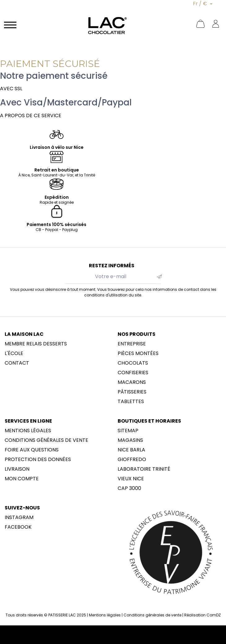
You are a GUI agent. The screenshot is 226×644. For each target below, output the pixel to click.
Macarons (132, 382)
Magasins (130, 440)
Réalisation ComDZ (202, 615)
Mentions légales (28, 431)
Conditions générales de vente (46, 440)
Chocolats (133, 363)
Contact (17, 363)
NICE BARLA (131, 450)
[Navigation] (10, 24)
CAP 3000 (129, 488)
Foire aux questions (32, 450)
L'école (14, 353)
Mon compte (22, 479)
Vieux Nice (131, 479)
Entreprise (132, 344)
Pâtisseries (132, 392)
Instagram (19, 517)
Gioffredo (132, 460)
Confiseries (133, 373)
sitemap (128, 431)
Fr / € (201, 4)
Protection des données (38, 460)
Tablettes (131, 402)
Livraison (17, 469)
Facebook (18, 527)
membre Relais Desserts (36, 344)
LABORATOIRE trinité (144, 469)
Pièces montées (138, 353)
